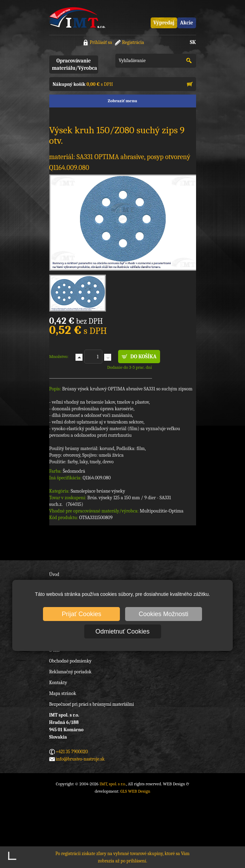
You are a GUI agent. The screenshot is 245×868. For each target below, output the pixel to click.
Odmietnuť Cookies (122, 631)
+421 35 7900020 (72, 752)
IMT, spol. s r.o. (77, 17)
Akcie (186, 23)
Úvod (54, 574)
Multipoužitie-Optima (162, 511)
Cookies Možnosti (164, 614)
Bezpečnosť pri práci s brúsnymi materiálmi (92, 704)
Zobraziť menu (122, 101)
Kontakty (58, 683)
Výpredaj (164, 23)
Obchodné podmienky (70, 661)
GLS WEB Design (135, 791)
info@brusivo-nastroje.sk (80, 759)
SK (193, 42)
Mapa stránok (63, 693)
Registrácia (133, 42)
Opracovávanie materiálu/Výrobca (75, 64)
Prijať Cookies (82, 614)
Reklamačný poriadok (70, 672)
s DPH (83, 84)
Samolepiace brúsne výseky (98, 491)
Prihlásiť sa (101, 42)
